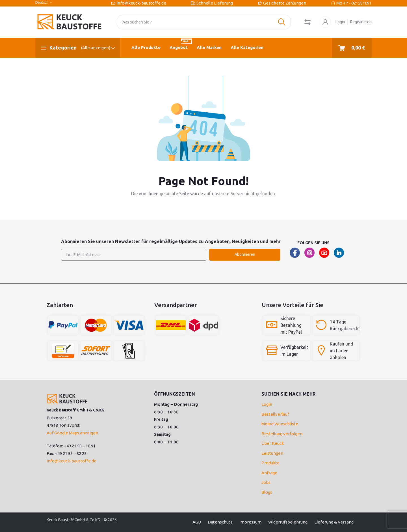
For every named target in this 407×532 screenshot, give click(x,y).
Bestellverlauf (275, 414)
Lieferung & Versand (334, 522)
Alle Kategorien (247, 47)
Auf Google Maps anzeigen (72, 433)
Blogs (267, 492)
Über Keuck (273, 443)
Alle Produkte (146, 47)
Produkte (270, 463)
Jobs (266, 482)
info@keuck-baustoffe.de (141, 3)
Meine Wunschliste (280, 424)
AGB (197, 522)
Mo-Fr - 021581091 (354, 3)
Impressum (250, 522)
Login (340, 22)
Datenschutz (220, 522)
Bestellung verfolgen (282, 434)
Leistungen (272, 453)
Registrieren (361, 22)
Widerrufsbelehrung (288, 522)
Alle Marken (209, 47)
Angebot (181, 44)
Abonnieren (245, 254)
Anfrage (269, 473)
